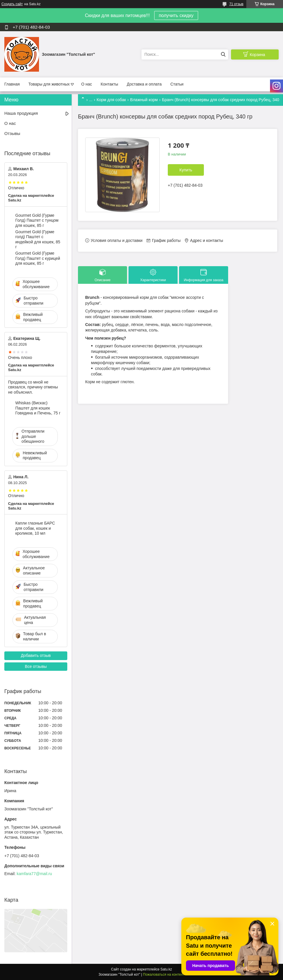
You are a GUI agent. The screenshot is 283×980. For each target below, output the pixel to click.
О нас (86, 84)
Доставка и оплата (144, 84)
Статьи (177, 84)
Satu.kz (166, 969)
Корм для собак (111, 100)
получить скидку (176, 15)
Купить (186, 170)
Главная (12, 84)
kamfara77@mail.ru (34, 874)
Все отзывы (36, 666)
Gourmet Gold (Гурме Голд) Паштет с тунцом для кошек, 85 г (37, 220)
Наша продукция (21, 113)
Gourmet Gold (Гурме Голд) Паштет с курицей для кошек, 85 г (38, 258)
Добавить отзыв (36, 655)
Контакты (109, 84)
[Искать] (223, 54)
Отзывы (12, 133)
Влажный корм (144, 100)
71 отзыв (236, 4)
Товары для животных (49, 84)
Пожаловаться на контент (164, 975)
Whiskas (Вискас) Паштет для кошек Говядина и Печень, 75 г (38, 408)
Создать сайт (12, 4)
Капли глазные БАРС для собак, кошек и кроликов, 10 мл (35, 528)
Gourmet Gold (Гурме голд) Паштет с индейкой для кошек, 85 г (38, 239)
